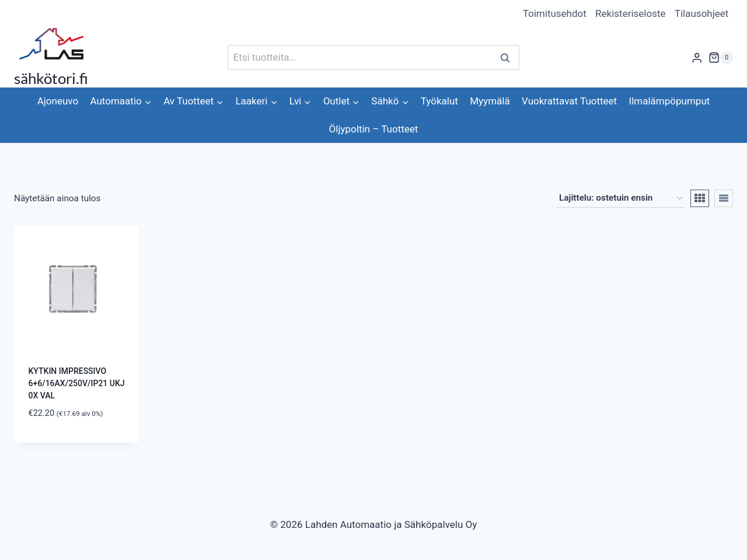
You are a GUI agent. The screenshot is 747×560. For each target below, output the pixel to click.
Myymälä (490, 101)
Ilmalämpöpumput (670, 101)
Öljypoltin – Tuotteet (374, 129)
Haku (508, 57)
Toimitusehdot (555, 13)
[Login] (697, 57)
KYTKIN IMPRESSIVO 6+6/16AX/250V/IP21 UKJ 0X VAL (77, 383)
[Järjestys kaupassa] (621, 198)
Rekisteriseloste (630, 13)
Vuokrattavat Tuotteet (569, 101)
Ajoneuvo (58, 101)
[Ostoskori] (721, 58)
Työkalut (439, 101)
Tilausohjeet (702, 13)
